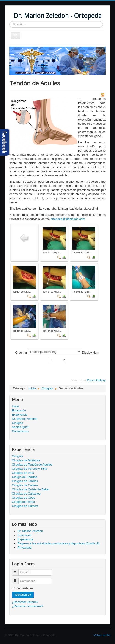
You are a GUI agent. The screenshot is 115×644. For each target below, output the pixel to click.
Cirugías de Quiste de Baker (31, 489)
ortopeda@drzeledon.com (68, 219)
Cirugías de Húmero (25, 506)
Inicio (15, 406)
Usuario (17, 571)
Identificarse (23, 595)
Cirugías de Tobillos (25, 481)
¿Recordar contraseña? (28, 606)
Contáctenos (20, 431)
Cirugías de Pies (23, 473)
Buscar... (10, 21)
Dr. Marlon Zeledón (25, 419)
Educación (19, 410)
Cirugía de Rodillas (25, 477)
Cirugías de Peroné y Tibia (29, 469)
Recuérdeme (24, 588)
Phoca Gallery (96, 380)
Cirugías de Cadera (25, 485)
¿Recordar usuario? (25, 602)
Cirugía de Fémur (23, 502)
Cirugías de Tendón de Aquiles (32, 464)
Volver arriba (102, 635)
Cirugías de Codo (23, 498)
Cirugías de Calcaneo (26, 493)
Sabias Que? (21, 427)
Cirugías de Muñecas (26, 460)
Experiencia (20, 415)
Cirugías (17, 423)
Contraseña (17, 579)
